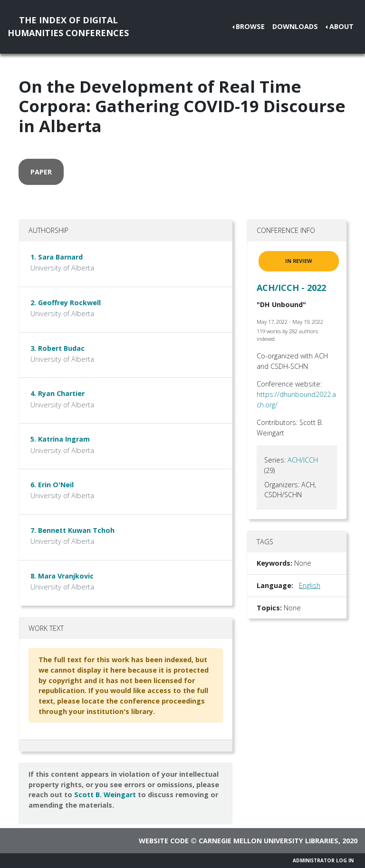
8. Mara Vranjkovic (62, 576)
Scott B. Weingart (105, 795)
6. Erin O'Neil (52, 485)
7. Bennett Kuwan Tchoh (72, 530)
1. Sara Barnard (57, 257)
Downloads (295, 26)
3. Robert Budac (58, 348)
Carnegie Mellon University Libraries (269, 841)
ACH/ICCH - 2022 (291, 288)
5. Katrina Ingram (60, 439)
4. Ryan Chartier (58, 393)
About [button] (341, 26)
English (310, 585)
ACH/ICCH (303, 460)
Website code (164, 841)
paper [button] (41, 172)
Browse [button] (250, 26)
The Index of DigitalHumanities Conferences (68, 26)
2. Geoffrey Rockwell (66, 303)
